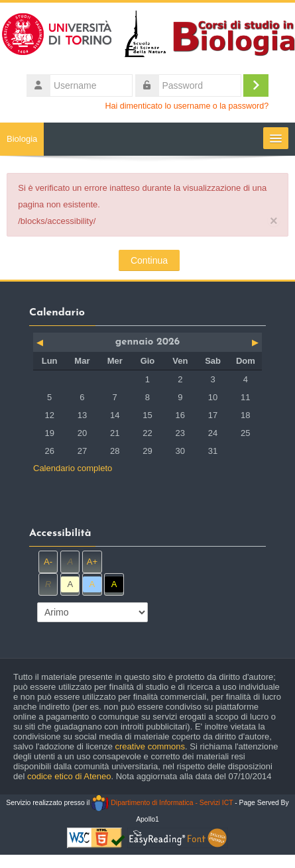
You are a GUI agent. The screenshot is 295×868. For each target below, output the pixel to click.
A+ (92, 562)
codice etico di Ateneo (69, 776)
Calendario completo (73, 468)
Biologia (22, 139)
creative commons (150, 746)
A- (48, 562)
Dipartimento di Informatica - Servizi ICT (162, 803)
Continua (149, 260)
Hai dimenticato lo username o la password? (187, 106)
